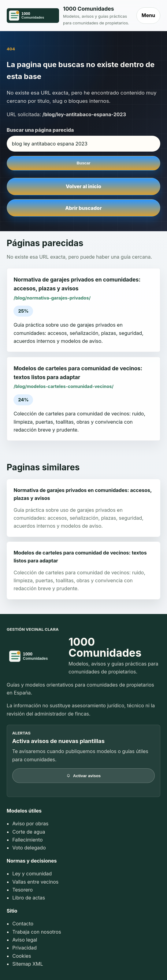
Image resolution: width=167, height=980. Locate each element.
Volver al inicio (83, 186)
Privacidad (24, 948)
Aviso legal (25, 940)
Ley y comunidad (32, 874)
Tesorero (22, 890)
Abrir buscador (83, 208)
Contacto (23, 924)
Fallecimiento (27, 840)
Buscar (83, 163)
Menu (148, 15)
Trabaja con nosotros (37, 932)
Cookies (22, 956)
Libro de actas (29, 898)
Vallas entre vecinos (35, 882)
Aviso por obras (30, 824)
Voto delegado (29, 848)
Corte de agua (29, 832)
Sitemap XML (28, 964)
